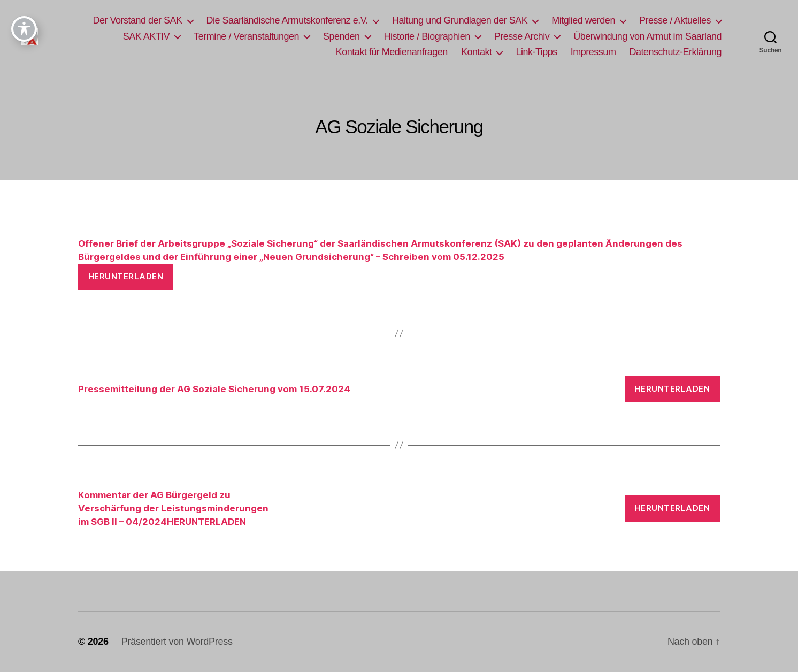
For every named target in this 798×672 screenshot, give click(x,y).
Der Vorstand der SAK (137, 20)
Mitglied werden (583, 20)
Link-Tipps (536, 52)
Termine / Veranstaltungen (246, 36)
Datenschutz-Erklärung (675, 52)
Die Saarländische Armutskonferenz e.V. (287, 20)
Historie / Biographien (427, 36)
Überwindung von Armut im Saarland (647, 36)
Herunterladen (126, 276)
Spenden (342, 36)
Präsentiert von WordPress (177, 642)
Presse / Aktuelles (675, 20)
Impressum (593, 52)
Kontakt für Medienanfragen (392, 52)
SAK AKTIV (147, 36)
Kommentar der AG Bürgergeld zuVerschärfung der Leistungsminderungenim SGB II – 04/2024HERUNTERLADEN (173, 508)
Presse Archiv (522, 36)
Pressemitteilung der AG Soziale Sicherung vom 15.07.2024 (214, 389)
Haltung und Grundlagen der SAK (460, 20)
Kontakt (477, 52)
